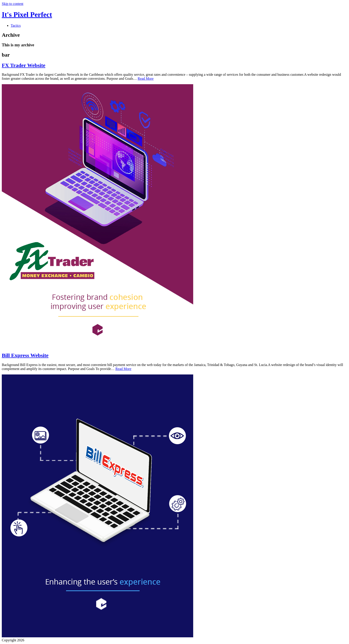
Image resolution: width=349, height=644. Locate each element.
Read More (146, 79)
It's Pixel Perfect (27, 14)
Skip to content (13, 4)
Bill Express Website (25, 355)
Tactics (16, 26)
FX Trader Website (24, 65)
